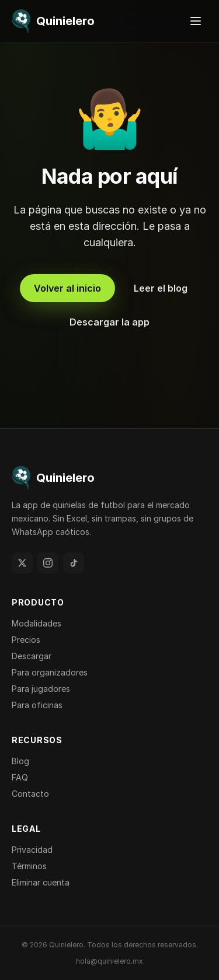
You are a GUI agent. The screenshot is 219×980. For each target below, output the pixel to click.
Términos (29, 866)
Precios (26, 640)
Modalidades (36, 623)
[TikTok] (74, 563)
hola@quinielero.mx (109, 961)
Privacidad (32, 850)
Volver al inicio (67, 288)
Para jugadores (41, 689)
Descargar (32, 656)
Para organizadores (50, 672)
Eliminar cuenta (41, 882)
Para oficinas (37, 705)
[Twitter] (22, 563)
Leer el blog (161, 288)
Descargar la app (109, 322)
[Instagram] (48, 563)
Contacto (30, 794)
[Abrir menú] (196, 21)
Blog (20, 761)
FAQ (20, 777)
